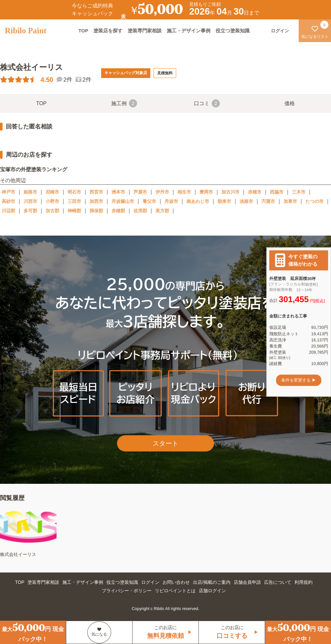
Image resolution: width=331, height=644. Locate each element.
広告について (278, 582)
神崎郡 (74, 211)
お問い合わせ (176, 582)
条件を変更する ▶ (299, 380)
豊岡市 (206, 192)
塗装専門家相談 (145, 31)
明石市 (74, 192)
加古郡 (52, 211)
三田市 (74, 201)
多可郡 (30, 211)
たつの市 (315, 201)
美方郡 (162, 211)
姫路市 (30, 192)
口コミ (207, 103)
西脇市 (277, 192)
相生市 (184, 192)
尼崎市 (52, 192)
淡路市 (246, 201)
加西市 (96, 201)
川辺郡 (8, 211)
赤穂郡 (118, 211)
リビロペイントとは (175, 591)
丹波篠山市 (123, 201)
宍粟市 (268, 201)
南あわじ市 (198, 201)
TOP (83, 31)
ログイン (150, 582)
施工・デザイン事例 (189, 31)
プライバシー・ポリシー (127, 591)
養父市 (149, 201)
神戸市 (8, 192)
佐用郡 (140, 211)
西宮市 (96, 192)
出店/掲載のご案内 (212, 582)
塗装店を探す (108, 31)
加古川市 (230, 192)
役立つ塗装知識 (233, 31)
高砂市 (8, 201)
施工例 (124, 103)
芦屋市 (140, 192)
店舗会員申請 (247, 582)
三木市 (299, 192)
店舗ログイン (212, 591)
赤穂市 (255, 192)
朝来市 (224, 201)
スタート (165, 443)
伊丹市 (162, 192)
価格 (290, 103)
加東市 (290, 201)
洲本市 (118, 192)
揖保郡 (96, 211)
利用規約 (304, 582)
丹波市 (171, 201)
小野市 (52, 201)
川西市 (30, 201)
